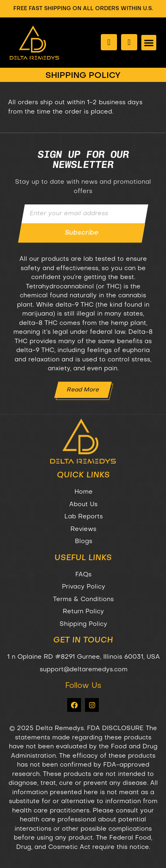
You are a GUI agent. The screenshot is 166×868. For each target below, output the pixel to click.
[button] (149, 43)
